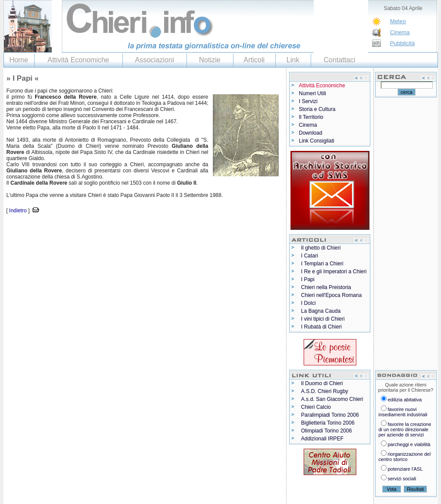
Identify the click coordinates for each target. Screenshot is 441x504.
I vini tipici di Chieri (323, 319)
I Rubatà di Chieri (321, 327)
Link (293, 60)
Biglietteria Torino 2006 (328, 423)
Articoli (254, 60)
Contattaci (339, 60)
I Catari (310, 256)
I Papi (308, 279)
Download (310, 133)
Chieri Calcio (316, 407)
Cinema (400, 32)
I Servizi (308, 101)
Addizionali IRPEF (322, 439)
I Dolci (308, 303)
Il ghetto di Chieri (321, 248)
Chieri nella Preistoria (326, 287)
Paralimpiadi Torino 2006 (330, 415)
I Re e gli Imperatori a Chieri (334, 272)
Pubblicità (402, 43)
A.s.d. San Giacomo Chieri (332, 399)
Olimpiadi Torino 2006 (326, 431)
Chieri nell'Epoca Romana (331, 295)
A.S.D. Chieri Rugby (324, 391)
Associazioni (155, 60)
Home (19, 60)
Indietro (18, 211)
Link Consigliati (317, 141)
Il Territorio (311, 117)
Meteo (398, 21)
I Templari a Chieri (322, 264)
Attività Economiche (78, 60)
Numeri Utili (312, 93)
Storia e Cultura (317, 109)
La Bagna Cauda (321, 311)
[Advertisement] (106, 228)
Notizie (210, 60)
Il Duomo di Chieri (322, 383)
